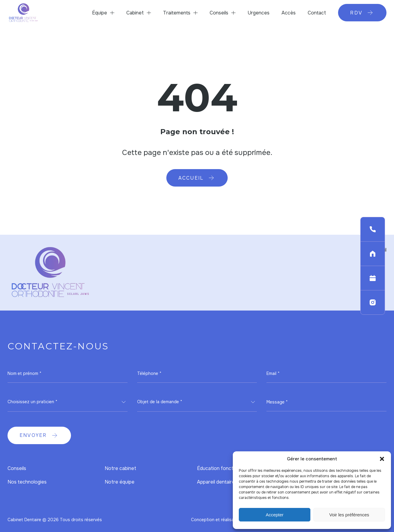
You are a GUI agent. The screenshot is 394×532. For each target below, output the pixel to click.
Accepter (274, 515)
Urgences (259, 13)
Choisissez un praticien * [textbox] (32, 402)
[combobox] (68, 402)
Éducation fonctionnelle (224, 468)
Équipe (100, 13)
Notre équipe (120, 482)
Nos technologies (27, 482)
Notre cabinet (120, 468)
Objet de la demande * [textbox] (160, 402)
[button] (382, 459)
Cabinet (135, 13)
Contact (317, 13)
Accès (289, 13)
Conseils (219, 13)
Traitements (177, 13)
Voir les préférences (349, 515)
